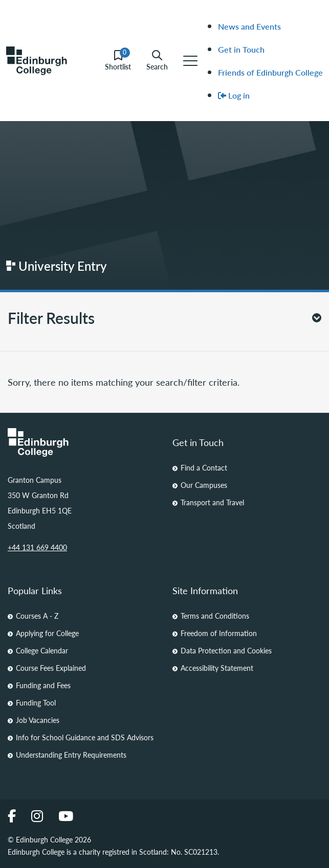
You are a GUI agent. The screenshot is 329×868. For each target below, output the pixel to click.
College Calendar (42, 650)
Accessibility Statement (217, 668)
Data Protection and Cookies (226, 650)
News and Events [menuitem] (249, 26)
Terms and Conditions (215, 616)
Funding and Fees (43, 685)
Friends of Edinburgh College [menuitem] (270, 72)
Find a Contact (204, 467)
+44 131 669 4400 (37, 547)
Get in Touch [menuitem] (241, 49)
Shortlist (118, 61)
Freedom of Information (219, 633)
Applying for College (47, 633)
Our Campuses (204, 485)
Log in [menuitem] (234, 95)
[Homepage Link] (82, 442)
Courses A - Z (37, 616)
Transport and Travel (212, 502)
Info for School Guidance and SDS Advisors (85, 737)
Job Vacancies (38, 720)
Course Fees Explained (51, 668)
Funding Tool (36, 702)
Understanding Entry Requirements (71, 755)
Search (157, 61)
